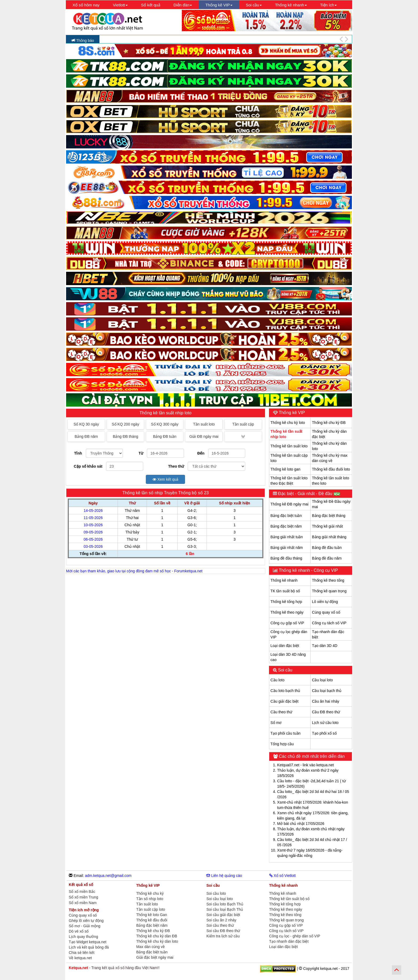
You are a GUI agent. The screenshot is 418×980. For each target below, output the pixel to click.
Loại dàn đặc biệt (285, 646)
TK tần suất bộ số (285, 591)
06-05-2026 (93, 539)
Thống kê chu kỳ (150, 893)
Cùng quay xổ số (326, 612)
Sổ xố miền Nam (83, 903)
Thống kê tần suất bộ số (289, 899)
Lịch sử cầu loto (325, 723)
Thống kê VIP (291, 413)
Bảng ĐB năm (86, 436)
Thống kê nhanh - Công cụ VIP (308, 570)
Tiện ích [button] (328, 5)
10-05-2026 (93, 525)
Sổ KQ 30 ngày (86, 424)
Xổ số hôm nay (86, 5)
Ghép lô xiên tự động (86, 921)
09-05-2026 (93, 532)
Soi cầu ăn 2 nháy (221, 920)
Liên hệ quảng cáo (224, 876)
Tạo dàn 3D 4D (325, 646)
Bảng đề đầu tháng (286, 558)
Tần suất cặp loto (151, 909)
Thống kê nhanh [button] (291, 5)
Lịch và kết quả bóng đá (89, 947)
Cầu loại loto (322, 680)
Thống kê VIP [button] (219, 5)
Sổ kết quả (151, 5)
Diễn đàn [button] (183, 5)
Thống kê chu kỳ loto (288, 423)
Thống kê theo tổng (328, 580)
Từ (141, 453)
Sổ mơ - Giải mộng (85, 926)
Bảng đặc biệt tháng (329, 516)
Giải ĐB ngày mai (204, 436)
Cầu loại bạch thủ (327, 691)
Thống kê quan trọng (329, 591)
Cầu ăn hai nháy (325, 701)
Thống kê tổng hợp (286, 602)
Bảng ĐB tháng (125, 436)
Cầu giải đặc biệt (285, 701)
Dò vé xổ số (79, 931)
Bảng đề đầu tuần (327, 548)
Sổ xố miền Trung (83, 897)
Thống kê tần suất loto (289, 446)
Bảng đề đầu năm (327, 558)
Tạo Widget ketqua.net (88, 942)
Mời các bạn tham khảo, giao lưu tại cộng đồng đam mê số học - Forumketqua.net (134, 571)
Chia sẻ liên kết (82, 953)
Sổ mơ (276, 723)
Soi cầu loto (216, 893)
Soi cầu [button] (254, 5)
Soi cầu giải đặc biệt (223, 915)
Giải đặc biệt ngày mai (155, 957)
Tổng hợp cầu (282, 744)
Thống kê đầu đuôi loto (331, 469)
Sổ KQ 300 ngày (165, 424)
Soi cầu (285, 670)
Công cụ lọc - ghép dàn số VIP (295, 936)
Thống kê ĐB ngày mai (290, 504)
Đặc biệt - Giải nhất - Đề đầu (309, 494)
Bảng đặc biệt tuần (286, 516)
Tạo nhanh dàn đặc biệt (289, 941)
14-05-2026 (93, 511)
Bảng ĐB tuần (165, 436)
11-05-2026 (93, 518)
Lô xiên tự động (325, 602)
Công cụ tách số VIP (329, 623)
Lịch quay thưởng (83, 937)
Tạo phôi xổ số (324, 733)
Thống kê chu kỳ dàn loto (157, 941)
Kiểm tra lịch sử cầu (223, 936)
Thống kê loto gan (286, 469)
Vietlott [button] (120, 5)
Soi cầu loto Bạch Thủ (225, 904)
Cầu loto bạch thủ (285, 691)
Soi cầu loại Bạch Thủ (225, 909)
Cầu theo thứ (282, 712)
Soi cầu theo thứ (220, 925)
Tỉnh (78, 453)
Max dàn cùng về (150, 947)
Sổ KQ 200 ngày (125, 424)
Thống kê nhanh (284, 580)
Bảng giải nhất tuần (287, 537)
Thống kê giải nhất (327, 526)
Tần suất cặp (243, 424)
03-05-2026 (93, 546)
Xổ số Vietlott (283, 876)
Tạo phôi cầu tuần (286, 733)
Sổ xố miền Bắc (82, 892)
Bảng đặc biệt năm (286, 526)
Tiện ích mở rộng (84, 910)
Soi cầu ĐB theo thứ (223, 931)
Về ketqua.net (80, 958)
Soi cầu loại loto (220, 899)
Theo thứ (176, 466)
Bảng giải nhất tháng (329, 537)
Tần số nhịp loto (150, 899)
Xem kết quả (165, 479)
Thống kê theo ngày (287, 612)
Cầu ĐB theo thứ (326, 712)
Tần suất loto (204, 424)
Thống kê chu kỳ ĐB (329, 423)
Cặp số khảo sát (88, 466)
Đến (201, 453)
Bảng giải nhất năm (287, 548)
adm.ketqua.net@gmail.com (108, 876)
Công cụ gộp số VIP (287, 623)
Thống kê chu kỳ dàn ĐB (157, 936)
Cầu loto (278, 680)
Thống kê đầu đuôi (152, 920)
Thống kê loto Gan (152, 915)
